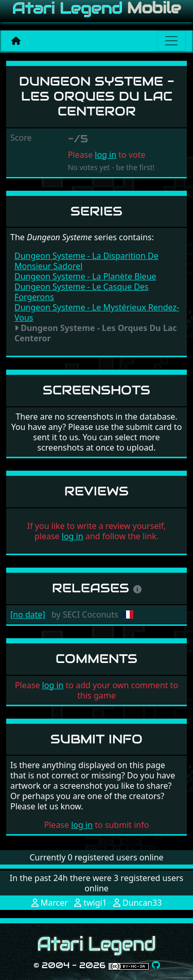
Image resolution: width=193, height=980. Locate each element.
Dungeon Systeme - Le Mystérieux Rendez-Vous (97, 312)
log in (106, 155)
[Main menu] (171, 41)
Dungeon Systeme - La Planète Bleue (85, 276)
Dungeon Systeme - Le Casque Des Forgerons (82, 292)
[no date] (28, 614)
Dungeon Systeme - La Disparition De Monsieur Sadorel (86, 261)
